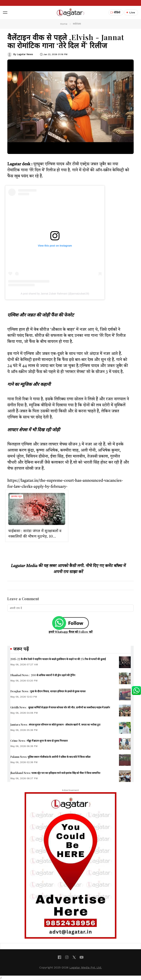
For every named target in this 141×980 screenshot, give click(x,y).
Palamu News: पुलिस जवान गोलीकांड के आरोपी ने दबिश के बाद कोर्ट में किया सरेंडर (50, 757)
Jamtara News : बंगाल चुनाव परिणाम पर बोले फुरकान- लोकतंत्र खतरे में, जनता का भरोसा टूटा (55, 725)
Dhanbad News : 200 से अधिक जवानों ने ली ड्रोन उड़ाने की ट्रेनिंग (43, 675)
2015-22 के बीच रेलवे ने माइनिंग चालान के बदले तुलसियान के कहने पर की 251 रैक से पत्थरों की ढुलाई (58, 659)
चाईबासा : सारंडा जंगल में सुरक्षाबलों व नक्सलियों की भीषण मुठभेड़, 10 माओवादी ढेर (35, 536)
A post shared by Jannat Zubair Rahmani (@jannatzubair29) (55, 294)
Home (64, 24)
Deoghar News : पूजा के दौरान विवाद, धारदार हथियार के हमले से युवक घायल (48, 691)
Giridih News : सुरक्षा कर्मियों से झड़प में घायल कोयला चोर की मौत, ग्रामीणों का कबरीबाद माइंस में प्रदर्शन (60, 707)
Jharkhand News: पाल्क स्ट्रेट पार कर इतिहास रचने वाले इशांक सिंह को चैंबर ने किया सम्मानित (55, 773)
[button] (5, 12)
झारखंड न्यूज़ (16, 497)
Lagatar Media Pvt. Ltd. (86, 967)
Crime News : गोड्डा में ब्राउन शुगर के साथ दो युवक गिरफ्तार (39, 741)
